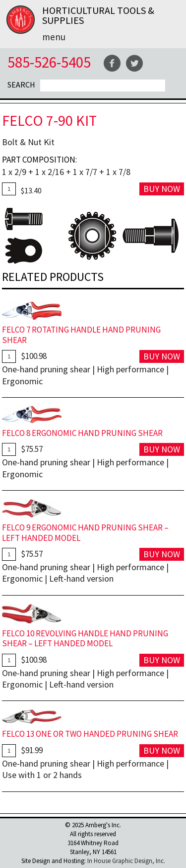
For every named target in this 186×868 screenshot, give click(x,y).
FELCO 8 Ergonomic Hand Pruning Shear (82, 433)
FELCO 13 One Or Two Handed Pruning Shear (90, 734)
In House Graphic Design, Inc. (126, 861)
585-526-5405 (49, 62)
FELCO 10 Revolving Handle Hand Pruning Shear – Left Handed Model (85, 639)
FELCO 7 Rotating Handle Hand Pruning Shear (81, 335)
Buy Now (162, 189)
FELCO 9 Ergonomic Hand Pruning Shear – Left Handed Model (85, 533)
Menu (54, 37)
